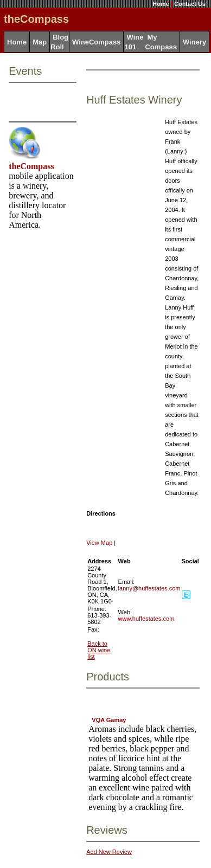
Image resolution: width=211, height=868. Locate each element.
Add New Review (109, 852)
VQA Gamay (109, 720)
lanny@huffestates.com (149, 588)
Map (40, 42)
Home (161, 4)
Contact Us (190, 4)
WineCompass (96, 42)
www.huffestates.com (146, 619)
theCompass (31, 166)
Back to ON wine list (99, 650)
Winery (194, 42)
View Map (99, 543)
